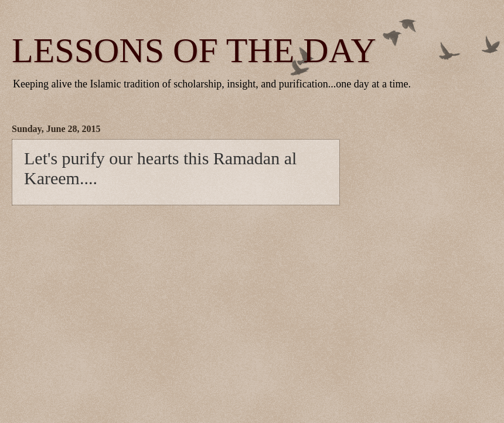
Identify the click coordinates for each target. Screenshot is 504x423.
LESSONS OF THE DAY (194, 50)
